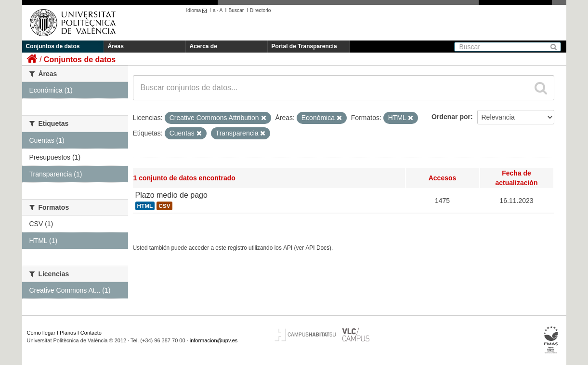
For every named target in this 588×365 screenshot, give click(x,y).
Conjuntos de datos (53, 46)
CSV (164, 206)
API (288, 248)
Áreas (116, 46)
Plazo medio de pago (171, 195)
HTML (145, 206)
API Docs (317, 248)
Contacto (91, 333)
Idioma (198, 10)
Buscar (236, 10)
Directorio (261, 10)
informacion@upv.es (214, 340)
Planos (68, 333)
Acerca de (203, 46)
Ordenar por (451, 117)
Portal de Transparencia (304, 46)
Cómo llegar (41, 333)
